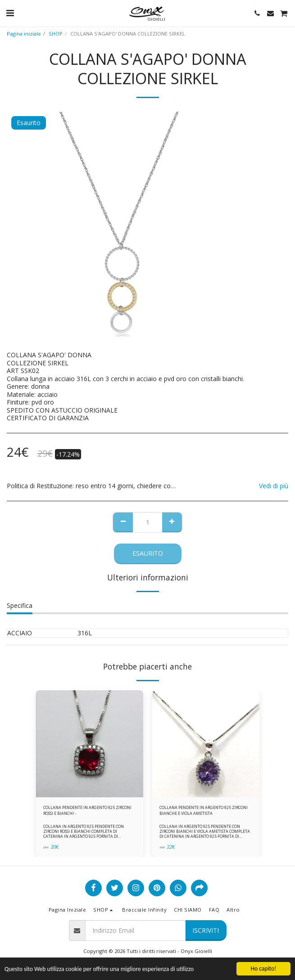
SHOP (56, 34)
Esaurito (148, 553)
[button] (10, 13)
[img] (90, 744)
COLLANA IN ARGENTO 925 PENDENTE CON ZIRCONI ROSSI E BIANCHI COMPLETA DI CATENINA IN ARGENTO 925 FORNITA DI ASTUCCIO (84, 834)
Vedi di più (274, 486)
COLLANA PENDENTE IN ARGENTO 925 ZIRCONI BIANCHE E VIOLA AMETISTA (204, 810)
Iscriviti (206, 930)
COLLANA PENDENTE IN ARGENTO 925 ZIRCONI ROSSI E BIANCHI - (87, 810)
